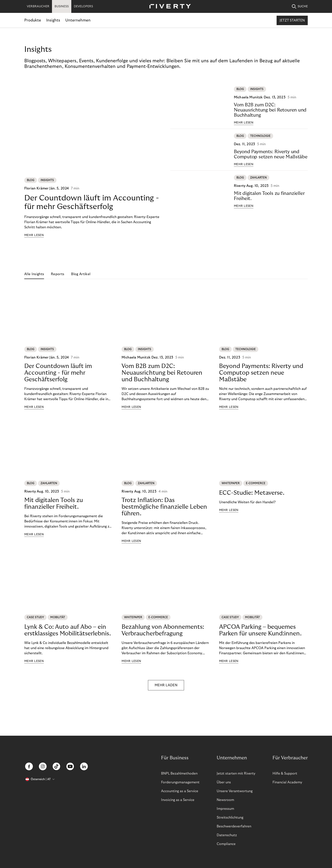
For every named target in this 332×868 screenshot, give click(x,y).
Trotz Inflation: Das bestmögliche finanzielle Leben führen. (164, 507)
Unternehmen (78, 20)
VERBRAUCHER (38, 6)
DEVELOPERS (83, 6)
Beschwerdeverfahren (234, 826)
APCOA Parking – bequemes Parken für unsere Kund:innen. (260, 630)
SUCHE (300, 7)
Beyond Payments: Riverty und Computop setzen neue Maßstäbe (271, 154)
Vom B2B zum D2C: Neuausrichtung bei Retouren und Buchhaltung (270, 110)
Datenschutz (227, 835)
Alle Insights (34, 274)
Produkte (33, 20)
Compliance (226, 844)
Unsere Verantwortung (235, 791)
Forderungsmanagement (180, 782)
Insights (53, 20)
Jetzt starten (292, 20)
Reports (58, 274)
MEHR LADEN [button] (166, 685)
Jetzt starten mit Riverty (236, 773)
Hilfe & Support (285, 773)
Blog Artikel (81, 274)
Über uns (224, 782)
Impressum (225, 809)
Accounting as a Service (180, 791)
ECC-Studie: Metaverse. (252, 493)
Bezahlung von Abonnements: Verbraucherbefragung (163, 630)
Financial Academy (287, 782)
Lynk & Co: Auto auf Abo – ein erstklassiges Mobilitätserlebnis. (68, 630)
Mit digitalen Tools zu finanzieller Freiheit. (269, 196)
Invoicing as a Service (178, 800)
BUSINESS (62, 6)
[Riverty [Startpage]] (169, 7)
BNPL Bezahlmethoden (179, 773)
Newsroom (225, 800)
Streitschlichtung (230, 818)
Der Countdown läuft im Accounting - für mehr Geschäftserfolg (92, 202)
